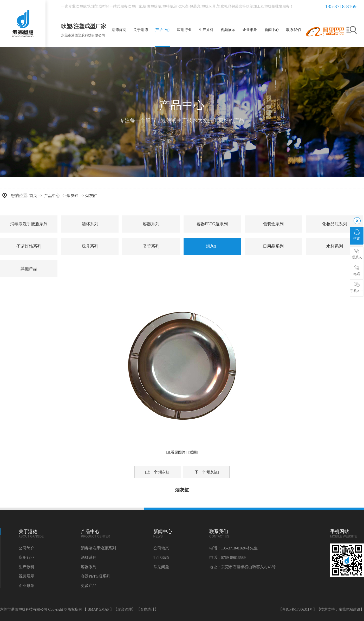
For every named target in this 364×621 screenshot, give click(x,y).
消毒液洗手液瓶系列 (29, 224)
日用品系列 (273, 246)
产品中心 (52, 196)
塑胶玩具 (209, 6)
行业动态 (161, 558)
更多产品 (89, 586)
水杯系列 (335, 246)
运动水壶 (181, 6)
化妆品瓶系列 (335, 224)
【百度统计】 (147, 609)
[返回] (193, 452)
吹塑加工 (253, 6)
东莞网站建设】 (351, 609)
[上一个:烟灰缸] (158, 472)
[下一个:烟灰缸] (206, 472)
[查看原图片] (176, 452)
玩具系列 (90, 246)
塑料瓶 (168, 6)
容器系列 (151, 224)
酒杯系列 (90, 224)
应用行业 (27, 558)
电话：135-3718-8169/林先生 (234, 548)
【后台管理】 (125, 609)
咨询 (357, 235)
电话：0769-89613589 (227, 558)
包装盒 (195, 6)
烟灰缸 (72, 196)
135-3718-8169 (341, 6)
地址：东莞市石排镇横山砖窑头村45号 (242, 567)
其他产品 (29, 269)
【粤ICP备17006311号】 (298, 609)
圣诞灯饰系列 (29, 246)
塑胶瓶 (156, 6)
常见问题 (161, 567)
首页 (33, 196)
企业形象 (27, 586)
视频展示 (27, 576)
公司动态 (161, 548)
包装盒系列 (273, 224)
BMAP (93, 609)
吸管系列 (151, 246)
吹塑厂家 (135, 6)
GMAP (104, 609)
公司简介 (27, 548)
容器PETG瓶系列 (212, 224)
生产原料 (27, 567)
